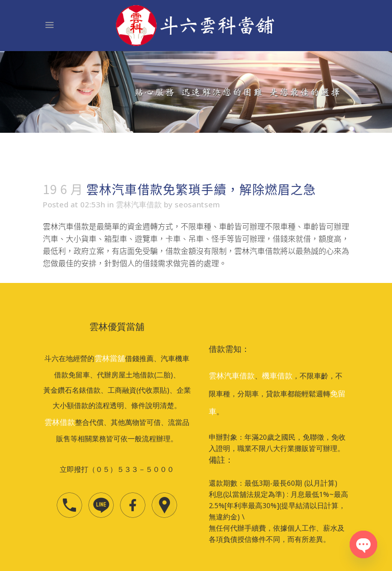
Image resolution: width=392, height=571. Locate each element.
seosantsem (197, 204)
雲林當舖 (110, 358)
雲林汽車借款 (139, 204)
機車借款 (277, 375)
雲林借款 (60, 422)
